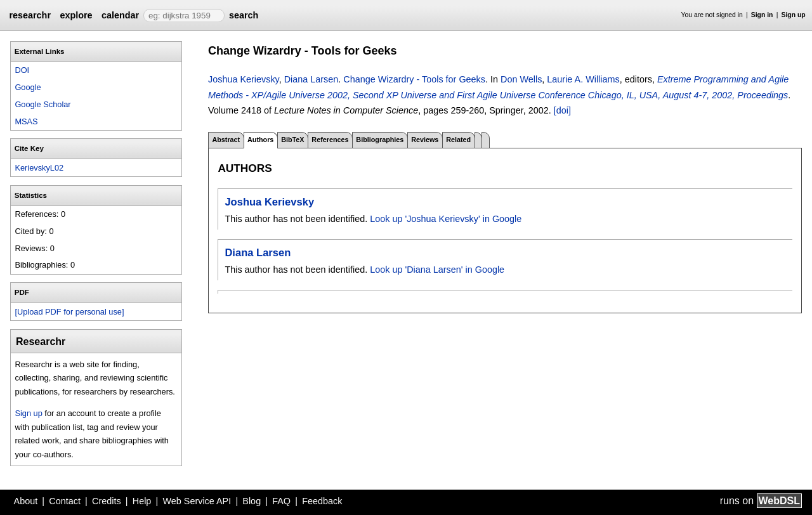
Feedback (322, 501)
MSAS (26, 121)
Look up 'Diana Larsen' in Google (437, 270)
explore (76, 15)
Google (28, 87)
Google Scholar (43, 104)
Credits (107, 501)
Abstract (226, 140)
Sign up (794, 15)
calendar (120, 15)
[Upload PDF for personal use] (69, 312)
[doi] (562, 110)
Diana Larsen (311, 79)
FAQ (281, 501)
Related (458, 140)
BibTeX (292, 140)
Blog (252, 501)
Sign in (762, 15)
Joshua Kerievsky (244, 79)
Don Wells (521, 79)
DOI (22, 70)
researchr (30, 15)
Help (142, 501)
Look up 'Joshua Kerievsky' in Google (446, 219)
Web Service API (197, 501)
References (330, 140)
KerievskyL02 (39, 168)
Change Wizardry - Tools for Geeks (414, 79)
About (26, 501)
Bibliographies (380, 140)
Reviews (425, 140)
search (244, 15)
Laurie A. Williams (583, 79)
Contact (65, 501)
